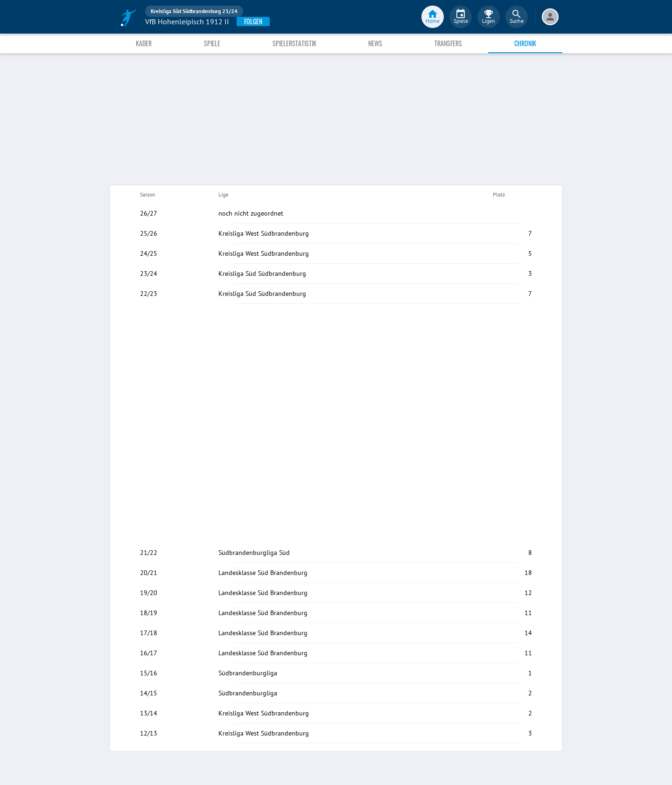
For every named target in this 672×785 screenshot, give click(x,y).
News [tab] (375, 43)
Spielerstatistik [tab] (294, 43)
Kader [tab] (144, 43)
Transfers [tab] (448, 43)
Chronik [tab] (525, 43)
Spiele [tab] (212, 43)
